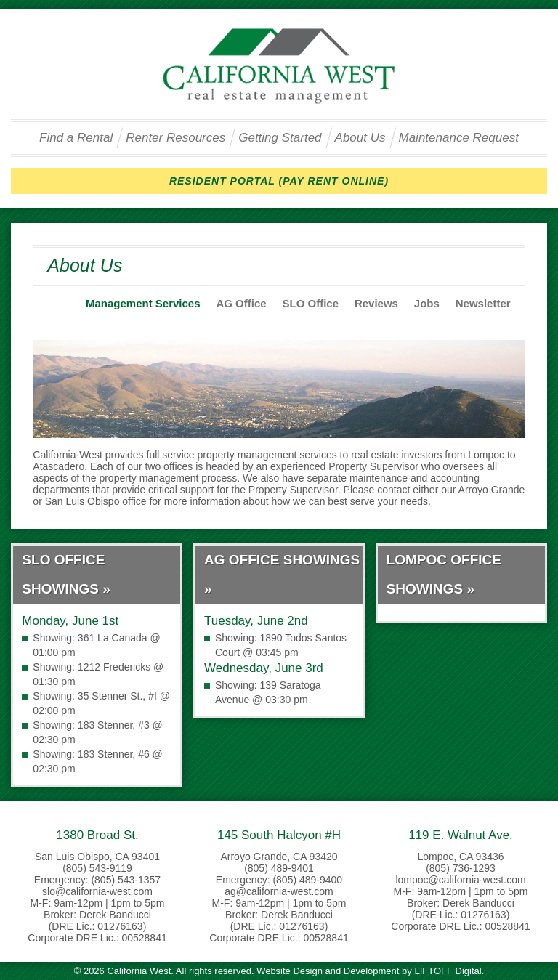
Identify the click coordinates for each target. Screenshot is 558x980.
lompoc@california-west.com (460, 880)
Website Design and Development (328, 971)
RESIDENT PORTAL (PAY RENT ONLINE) (279, 181)
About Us (360, 138)
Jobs (427, 303)
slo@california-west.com (97, 891)
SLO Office (311, 303)
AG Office (241, 303)
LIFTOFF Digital (448, 971)
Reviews (376, 303)
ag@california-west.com (279, 891)
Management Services (143, 303)
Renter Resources (175, 138)
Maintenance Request (459, 138)
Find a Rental (76, 138)
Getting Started (280, 138)
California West (279, 66)
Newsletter (483, 303)
